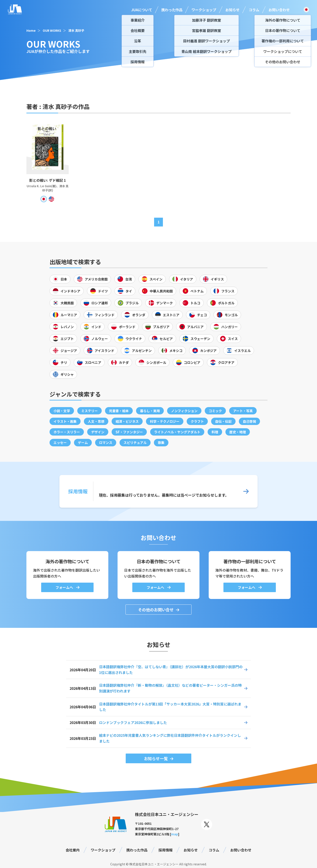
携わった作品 (172, 10)
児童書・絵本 (119, 411)
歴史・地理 (238, 432)
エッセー (60, 442)
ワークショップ (204, 10)
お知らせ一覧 (156, 758)
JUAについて (142, 10)
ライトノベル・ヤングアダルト (177, 432)
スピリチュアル (135, 442)
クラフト (197, 421)
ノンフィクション (184, 411)
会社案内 (73, 850)
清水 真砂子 (76, 30)
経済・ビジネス (127, 421)
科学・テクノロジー (165, 421)
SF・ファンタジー (129, 432)
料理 (215, 432)
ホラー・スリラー (67, 432)
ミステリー (89, 411)
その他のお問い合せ (156, 610)
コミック (215, 411)
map (175, 834)
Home (31, 30)
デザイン (98, 432)
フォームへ (65, 587)
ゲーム (83, 442)
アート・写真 (243, 411)
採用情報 (166, 850)
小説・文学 (62, 411)
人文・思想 (96, 421)
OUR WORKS (52, 30)
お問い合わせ (279, 10)
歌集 (161, 442)
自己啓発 (249, 421)
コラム (254, 10)
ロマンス (106, 442)
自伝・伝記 (223, 421)
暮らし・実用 (150, 411)
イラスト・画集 (65, 421)
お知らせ (232, 10)
